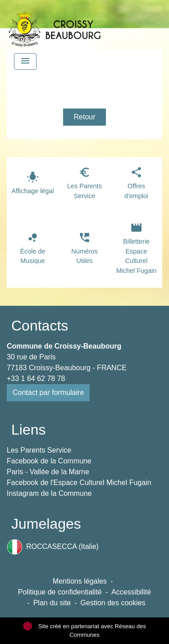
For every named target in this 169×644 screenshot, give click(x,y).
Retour (84, 117)
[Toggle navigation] (25, 61)
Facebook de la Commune (49, 461)
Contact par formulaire (48, 392)
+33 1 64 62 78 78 (36, 379)
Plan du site (52, 603)
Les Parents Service (39, 450)
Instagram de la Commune (49, 493)
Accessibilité (131, 592)
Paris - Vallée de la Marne (48, 472)
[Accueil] (55, 25)
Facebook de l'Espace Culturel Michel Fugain (79, 483)
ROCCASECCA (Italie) (53, 547)
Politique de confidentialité (60, 592)
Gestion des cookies (113, 603)
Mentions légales (80, 581)
